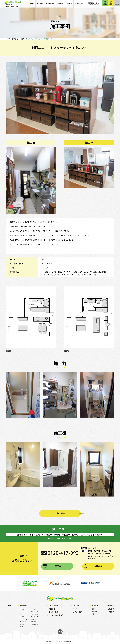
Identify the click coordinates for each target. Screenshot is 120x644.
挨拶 (93, 609)
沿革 (93, 614)
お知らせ (76, 606)
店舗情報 (52, 609)
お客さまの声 (54, 606)
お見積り (98, 566)
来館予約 (57, 566)
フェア (75, 609)
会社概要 (95, 612)
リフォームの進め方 (56, 615)
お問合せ (111, 612)
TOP (9, 606)
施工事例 (23, 606)
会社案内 (95, 606)
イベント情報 (77, 612)
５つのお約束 (54, 612)
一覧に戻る (60, 513)
